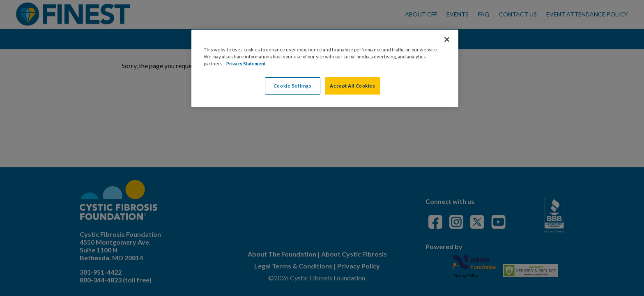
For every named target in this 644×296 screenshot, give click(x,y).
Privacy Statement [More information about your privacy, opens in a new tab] (246, 64)
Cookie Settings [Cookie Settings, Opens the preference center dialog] (293, 86)
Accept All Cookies (352, 86)
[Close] (447, 39)
